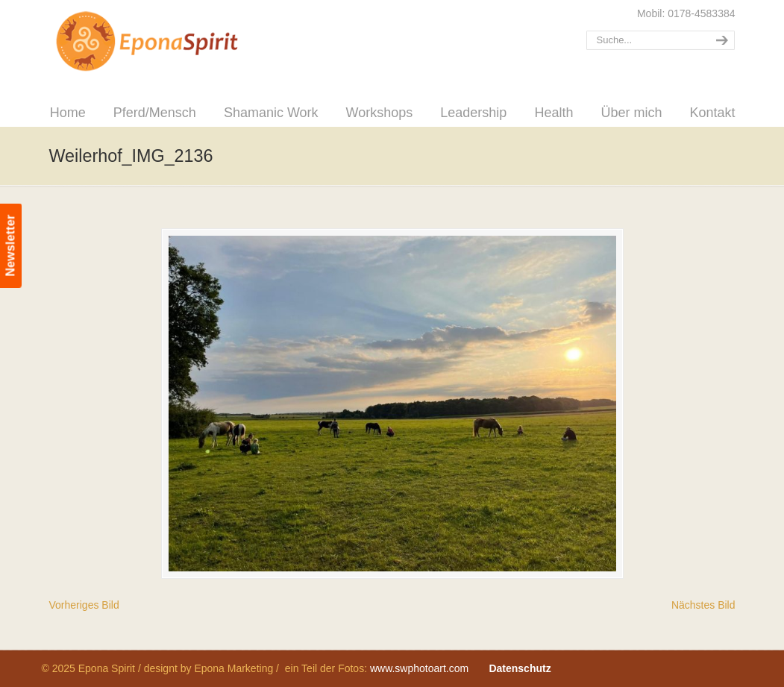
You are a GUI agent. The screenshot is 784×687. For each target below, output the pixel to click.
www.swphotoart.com (419, 668)
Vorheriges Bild (84, 605)
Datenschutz (520, 668)
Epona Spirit (180, 42)
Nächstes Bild (703, 605)
